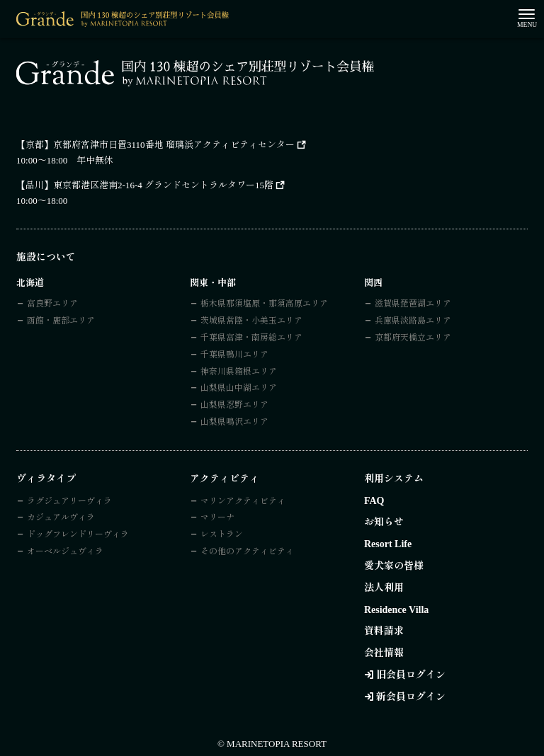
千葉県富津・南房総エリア (251, 338)
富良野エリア (52, 304)
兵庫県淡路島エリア (413, 321)
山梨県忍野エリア (234, 405)
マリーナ (217, 517)
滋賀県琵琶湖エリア (413, 304)
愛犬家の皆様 (394, 566)
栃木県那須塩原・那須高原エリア (264, 304)
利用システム (394, 479)
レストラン (222, 534)
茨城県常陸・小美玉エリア (251, 321)
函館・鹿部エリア (61, 321)
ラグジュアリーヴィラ (69, 501)
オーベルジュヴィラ (65, 551)
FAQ (374, 501)
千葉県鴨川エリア (234, 355)
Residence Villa (396, 610)
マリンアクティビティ (243, 501)
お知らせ (384, 522)
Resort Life (388, 544)
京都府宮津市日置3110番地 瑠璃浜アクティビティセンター (174, 145)
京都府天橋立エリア (413, 338)
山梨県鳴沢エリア (234, 422)
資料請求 (384, 631)
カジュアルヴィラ (61, 517)
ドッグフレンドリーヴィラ (78, 534)
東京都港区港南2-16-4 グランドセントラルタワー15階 (163, 185)
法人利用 (384, 588)
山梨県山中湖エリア (239, 388)
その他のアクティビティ (247, 551)
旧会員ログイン (411, 675)
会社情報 (384, 653)
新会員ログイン (411, 697)
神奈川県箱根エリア (239, 372)
